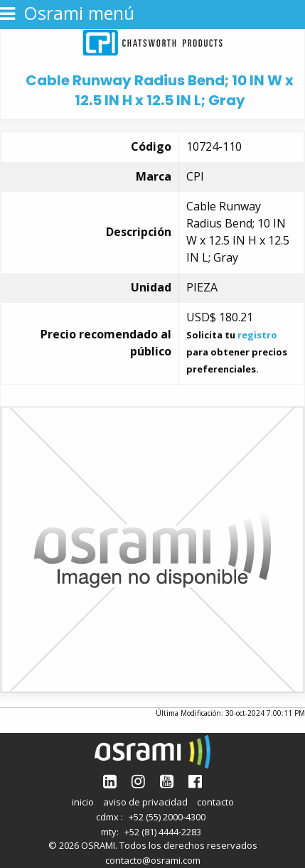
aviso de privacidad (145, 802)
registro (257, 335)
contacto (215, 802)
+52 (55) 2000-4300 (167, 817)
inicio (83, 802)
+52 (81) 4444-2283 (163, 832)
